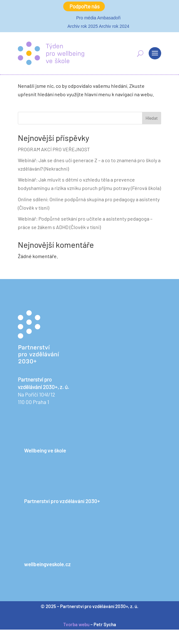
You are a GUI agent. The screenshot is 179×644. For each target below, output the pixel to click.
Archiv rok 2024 (114, 26)
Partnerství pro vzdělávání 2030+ (62, 501)
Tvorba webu (76, 624)
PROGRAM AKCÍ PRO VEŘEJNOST (54, 149)
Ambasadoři (109, 18)
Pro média (86, 18)
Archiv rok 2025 (82, 26)
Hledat (152, 118)
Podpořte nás (84, 6)
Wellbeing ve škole (45, 450)
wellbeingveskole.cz (47, 564)
